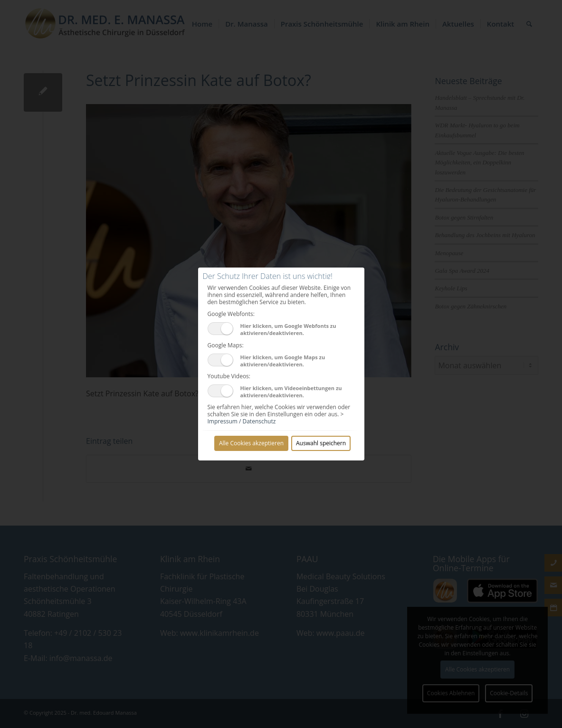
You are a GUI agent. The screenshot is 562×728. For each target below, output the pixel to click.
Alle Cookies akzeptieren (251, 443)
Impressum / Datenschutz (242, 421)
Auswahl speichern (321, 443)
